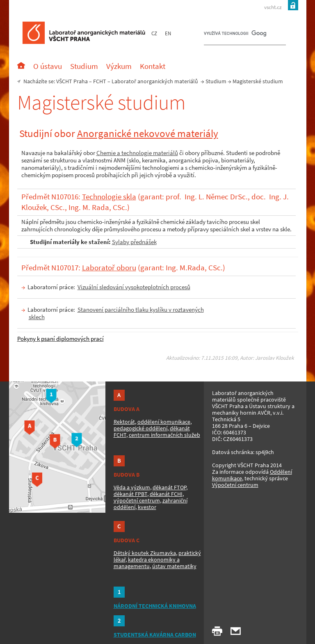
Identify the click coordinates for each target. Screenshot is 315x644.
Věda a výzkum (132, 487)
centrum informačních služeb (164, 435)
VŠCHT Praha (72, 81)
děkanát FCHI (166, 494)
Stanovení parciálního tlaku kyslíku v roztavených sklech (116, 313)
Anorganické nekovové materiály (148, 133)
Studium (216, 81)
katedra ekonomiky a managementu (147, 563)
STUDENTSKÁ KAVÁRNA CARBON (155, 635)
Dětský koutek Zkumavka (145, 553)
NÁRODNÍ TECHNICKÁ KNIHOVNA (155, 606)
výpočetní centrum (137, 500)
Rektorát (124, 422)
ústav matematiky (174, 566)
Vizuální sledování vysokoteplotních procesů (134, 287)
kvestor (147, 507)
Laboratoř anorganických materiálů (155, 81)
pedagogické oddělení (140, 428)
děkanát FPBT (130, 494)
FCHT (100, 81)
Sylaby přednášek (134, 242)
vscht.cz (273, 7)
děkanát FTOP (169, 487)
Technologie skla (109, 197)
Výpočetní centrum (235, 485)
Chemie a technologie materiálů (137, 153)
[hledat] (235, 35)
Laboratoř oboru (109, 268)
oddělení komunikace (164, 422)
